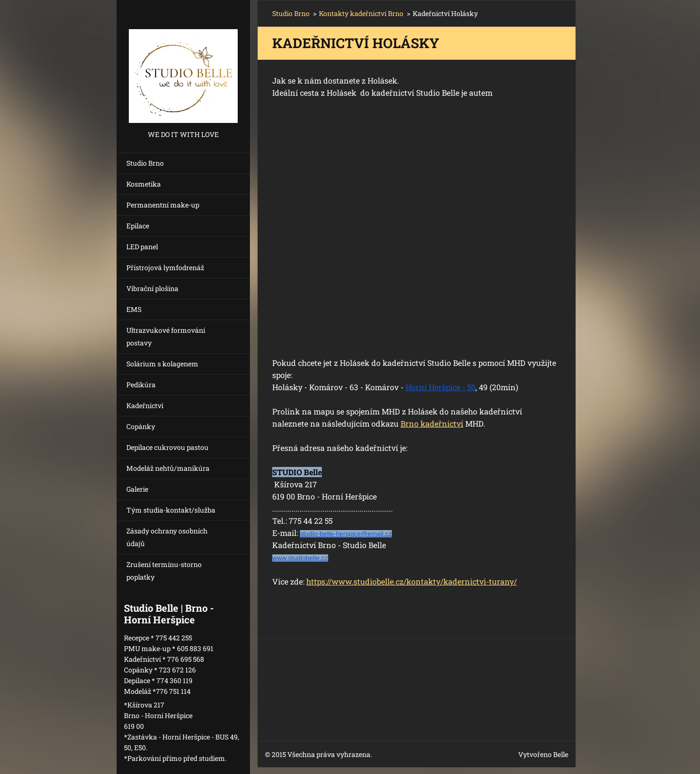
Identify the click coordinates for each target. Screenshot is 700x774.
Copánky (141, 426)
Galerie (137, 489)
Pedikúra (141, 385)
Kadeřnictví (145, 405)
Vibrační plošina (152, 288)
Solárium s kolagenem (162, 364)
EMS (134, 309)
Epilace (138, 226)
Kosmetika (144, 184)
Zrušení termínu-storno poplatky (164, 571)
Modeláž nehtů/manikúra (168, 468)
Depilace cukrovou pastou (167, 447)
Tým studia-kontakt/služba (171, 510)
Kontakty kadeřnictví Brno (361, 13)
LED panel (142, 247)
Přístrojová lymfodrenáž (165, 267)
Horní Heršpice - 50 (440, 387)
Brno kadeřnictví (432, 423)
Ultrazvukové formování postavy (166, 336)
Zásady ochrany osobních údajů (167, 537)
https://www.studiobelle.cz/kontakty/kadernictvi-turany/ (411, 581)
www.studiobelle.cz (300, 558)
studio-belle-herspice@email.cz (346, 534)
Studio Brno (145, 163)
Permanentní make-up (163, 205)
